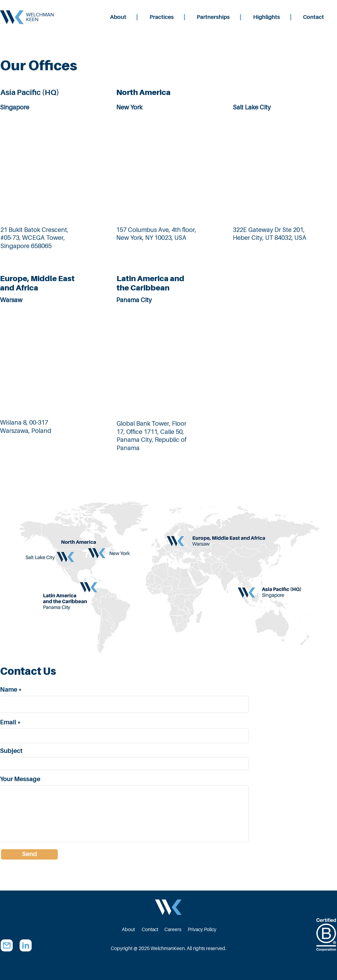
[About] (128, 929)
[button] (173, 17)
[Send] (29, 854)
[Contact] (150, 929)
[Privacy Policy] (203, 929)
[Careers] (173, 929)
